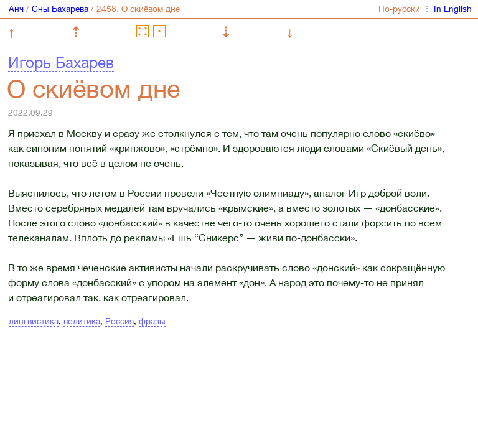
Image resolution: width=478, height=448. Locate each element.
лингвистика (34, 321)
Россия (119, 321)
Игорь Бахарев (61, 62)
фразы (152, 321)
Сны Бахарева (60, 9)
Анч (16, 9)
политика (82, 321)
